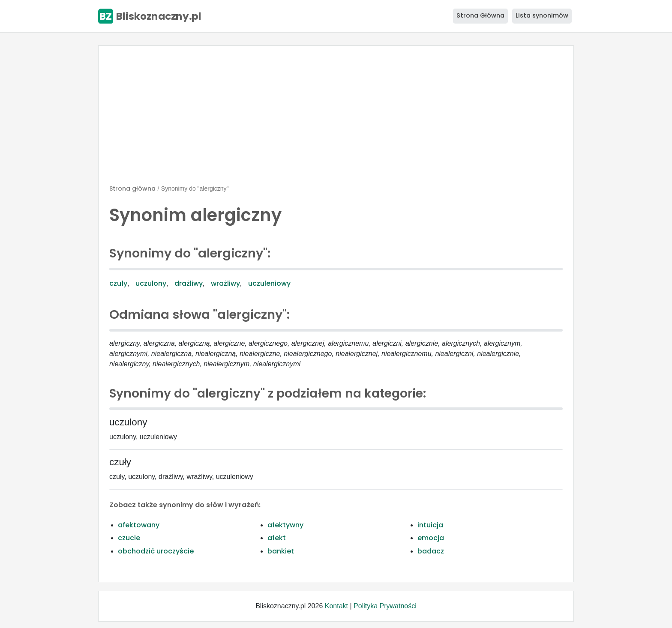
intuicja (430, 525)
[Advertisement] (336, 119)
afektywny (285, 525)
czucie (129, 538)
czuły (118, 283)
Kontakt (336, 606)
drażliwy (189, 283)
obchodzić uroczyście (156, 551)
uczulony (151, 283)
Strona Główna (480, 15)
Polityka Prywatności (385, 606)
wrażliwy (225, 283)
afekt (277, 538)
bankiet (281, 551)
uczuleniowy (269, 283)
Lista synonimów (542, 15)
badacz (431, 551)
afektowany (139, 525)
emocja (431, 538)
